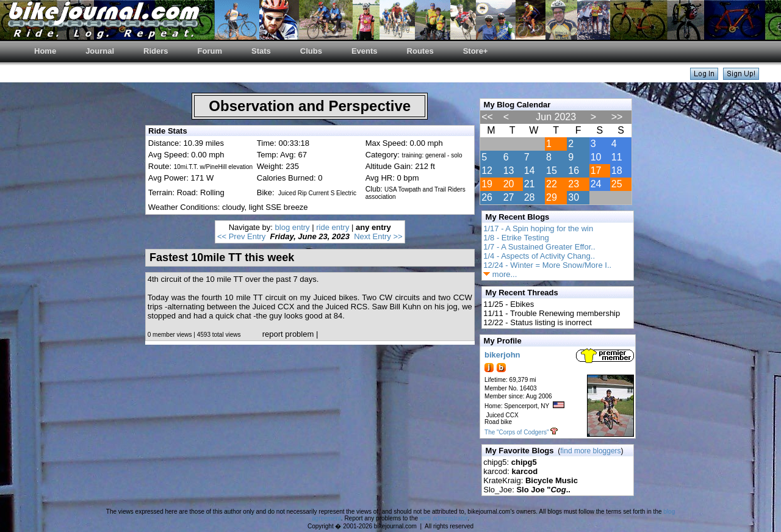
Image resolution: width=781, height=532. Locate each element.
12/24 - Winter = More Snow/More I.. (547, 265)
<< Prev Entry (241, 236)
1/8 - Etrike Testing (516, 238)
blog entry (293, 227)
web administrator (444, 518)
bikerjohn (502, 355)
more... (500, 274)
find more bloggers (590, 451)
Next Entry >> (378, 236)
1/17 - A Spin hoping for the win (538, 228)
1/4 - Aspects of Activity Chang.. (539, 256)
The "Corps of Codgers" (516, 432)
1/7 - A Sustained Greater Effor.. (539, 247)
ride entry (333, 227)
